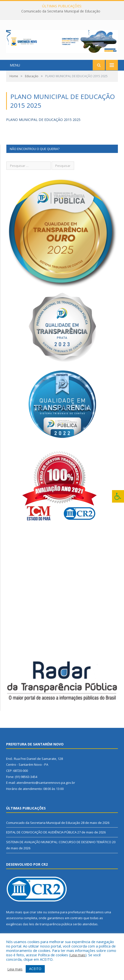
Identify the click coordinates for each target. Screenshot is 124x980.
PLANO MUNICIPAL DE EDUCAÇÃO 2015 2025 (43, 120)
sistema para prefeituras (66, 912)
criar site (36, 912)
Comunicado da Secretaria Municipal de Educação (61, 11)
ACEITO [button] (35, 969)
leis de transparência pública (51, 924)
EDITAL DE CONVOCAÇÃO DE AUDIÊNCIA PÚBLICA (41, 832)
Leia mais (78, 955)
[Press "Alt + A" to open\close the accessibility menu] (118, 496)
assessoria (14, 918)
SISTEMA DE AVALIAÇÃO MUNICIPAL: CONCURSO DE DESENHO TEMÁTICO (59, 842)
